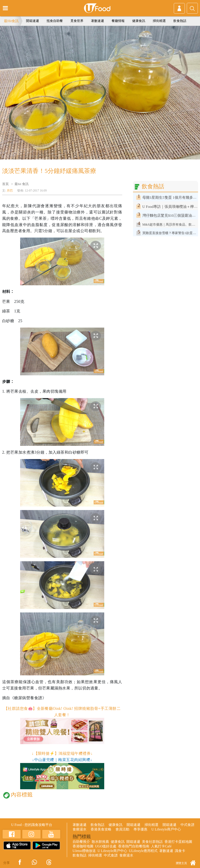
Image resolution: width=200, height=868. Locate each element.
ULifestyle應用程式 (143, 851)
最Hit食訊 (11, 21)
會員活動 (122, 829)
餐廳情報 (118, 21)
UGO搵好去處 (106, 846)
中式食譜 (187, 825)
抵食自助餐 (55, 21)
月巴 (10, 191)
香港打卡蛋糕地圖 (178, 842)
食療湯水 (80, 829)
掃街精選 (159, 21)
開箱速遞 (33, 21)
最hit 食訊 (22, 184)
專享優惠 (140, 829)
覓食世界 (77, 21)
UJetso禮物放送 (84, 851)
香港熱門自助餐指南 (134, 846)
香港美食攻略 (101, 829)
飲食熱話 (180, 21)
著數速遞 (98, 21)
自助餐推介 (81, 842)
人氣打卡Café (161, 846)
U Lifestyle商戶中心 (166, 829)
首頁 (5, 184)
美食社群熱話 (152, 842)
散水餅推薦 (100, 842)
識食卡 (180, 851)
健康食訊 (139, 21)
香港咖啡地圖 (83, 846)
